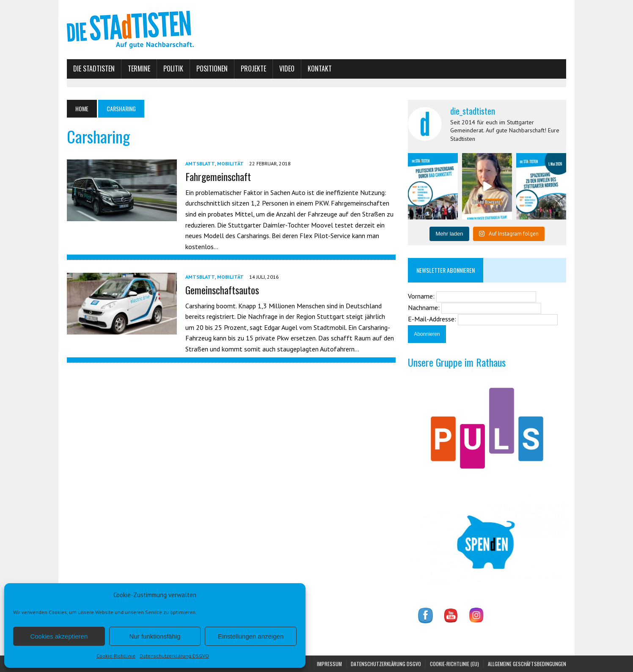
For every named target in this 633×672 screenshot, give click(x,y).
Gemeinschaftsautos (222, 290)
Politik (173, 69)
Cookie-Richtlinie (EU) (454, 664)
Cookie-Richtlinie (116, 656)
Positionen (212, 69)
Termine (139, 69)
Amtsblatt (200, 163)
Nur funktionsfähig (155, 636)
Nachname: (425, 307)
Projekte (253, 69)
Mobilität (230, 163)
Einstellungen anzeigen (251, 636)
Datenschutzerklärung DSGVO (174, 656)
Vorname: (422, 296)
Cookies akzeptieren (59, 636)
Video (287, 69)
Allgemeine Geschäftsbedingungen (527, 664)
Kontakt (320, 69)
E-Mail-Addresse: (433, 319)
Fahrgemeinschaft (218, 176)
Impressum (329, 664)
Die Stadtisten (94, 69)
